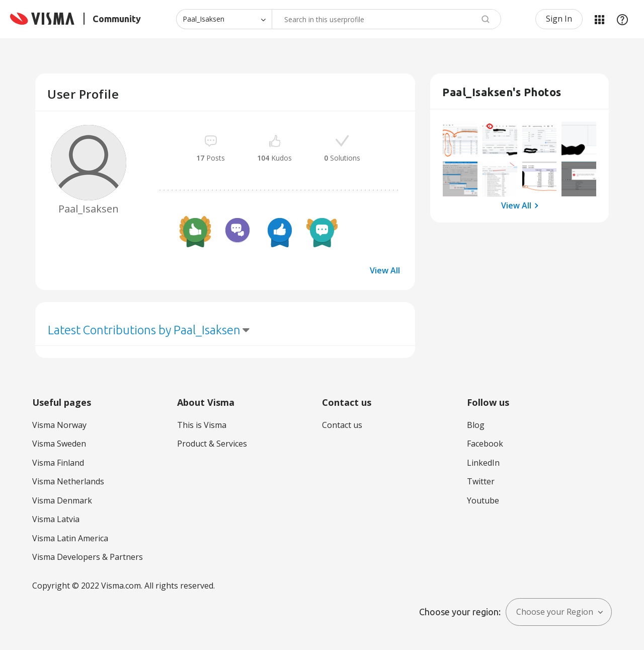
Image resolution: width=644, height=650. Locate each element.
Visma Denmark (62, 500)
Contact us (342, 425)
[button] (460, 139)
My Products (599, 19)
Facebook (485, 444)
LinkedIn (483, 463)
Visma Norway (59, 425)
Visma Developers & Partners (88, 557)
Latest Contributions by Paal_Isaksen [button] (144, 330)
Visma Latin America (70, 538)
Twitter (481, 481)
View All (385, 270)
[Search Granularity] (224, 19)
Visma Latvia (56, 519)
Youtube (483, 500)
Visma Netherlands (68, 481)
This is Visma (202, 425)
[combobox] (386, 19)
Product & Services (212, 444)
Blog (476, 425)
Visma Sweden (59, 444)
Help (622, 19)
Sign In (559, 19)
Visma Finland (58, 463)
